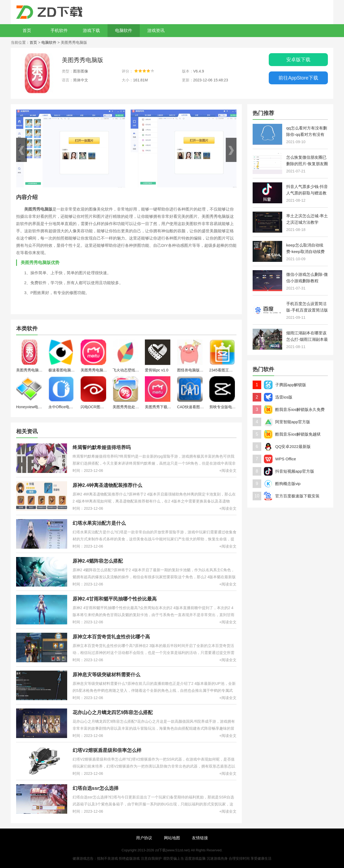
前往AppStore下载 (298, 78)
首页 (27, 30)
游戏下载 (91, 30)
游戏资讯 (156, 30)
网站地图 (172, 838)
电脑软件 (124, 30)
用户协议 (144, 838)
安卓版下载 (298, 60)
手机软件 (59, 30)
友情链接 (200, 838)
